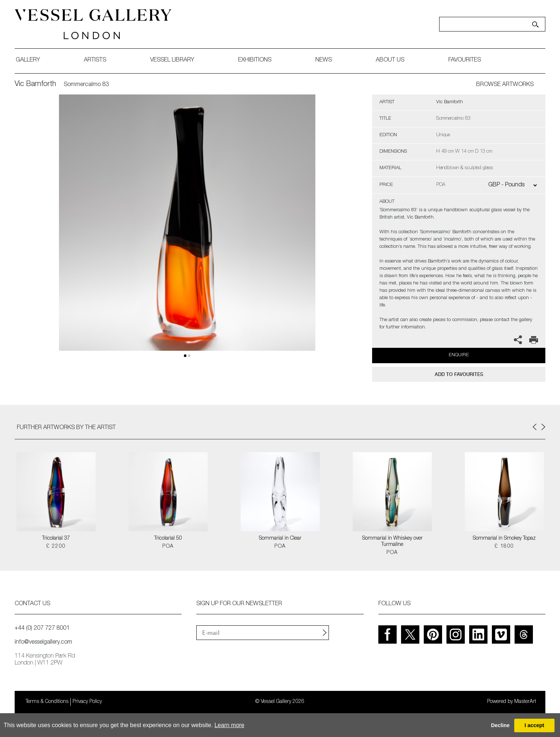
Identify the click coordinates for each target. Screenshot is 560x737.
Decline (500, 725)
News (324, 60)
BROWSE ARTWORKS (505, 85)
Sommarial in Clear (280, 539)
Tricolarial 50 (168, 539)
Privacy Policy (87, 702)
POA (168, 547)
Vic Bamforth (35, 85)
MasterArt (525, 702)
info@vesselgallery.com (43, 643)
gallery (28, 60)
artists (95, 60)
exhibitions (255, 60)
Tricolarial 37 (56, 539)
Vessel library (172, 60)
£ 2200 (56, 547)
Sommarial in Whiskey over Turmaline (392, 542)
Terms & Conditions (47, 702)
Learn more (229, 725)
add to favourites (459, 374)
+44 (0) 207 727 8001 (42, 629)
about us (390, 60)
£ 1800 (504, 547)
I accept (534, 725)
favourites (465, 60)
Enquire (459, 355)
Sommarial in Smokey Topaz (504, 539)
